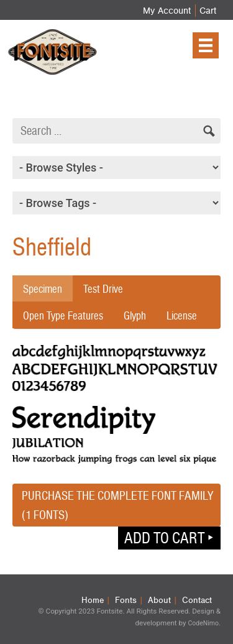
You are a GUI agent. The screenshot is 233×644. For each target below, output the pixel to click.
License (182, 315)
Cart (208, 11)
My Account (167, 11)
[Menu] (206, 45)
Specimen (43, 289)
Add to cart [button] (164, 538)
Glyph (135, 315)
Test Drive (103, 289)
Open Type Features (63, 315)
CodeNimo (203, 623)
